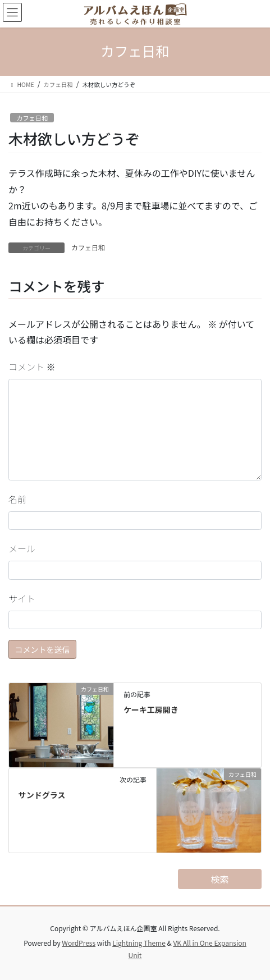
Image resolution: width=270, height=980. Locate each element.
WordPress (79, 943)
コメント (32, 367)
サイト (22, 598)
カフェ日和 (32, 118)
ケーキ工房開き (151, 709)
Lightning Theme (139, 943)
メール (22, 548)
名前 (17, 499)
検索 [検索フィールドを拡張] (220, 879)
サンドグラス (42, 795)
